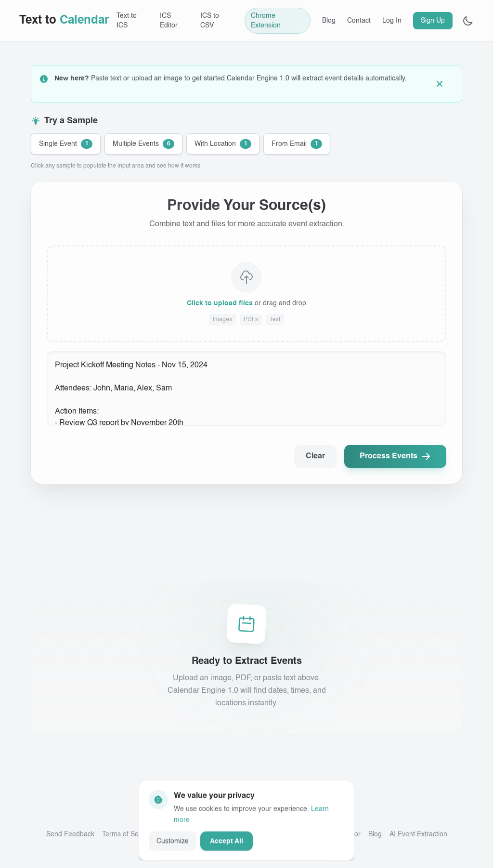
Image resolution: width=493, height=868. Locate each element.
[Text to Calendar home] (64, 21)
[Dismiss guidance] (443, 84)
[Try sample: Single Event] (66, 144)
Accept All (227, 841)
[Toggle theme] (468, 21)
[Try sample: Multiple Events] (143, 144)
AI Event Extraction (418, 834)
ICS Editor (169, 21)
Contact (359, 21)
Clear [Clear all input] (315, 456)
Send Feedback (70, 834)
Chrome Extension (266, 21)
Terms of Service (128, 834)
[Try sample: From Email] (297, 144)
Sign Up (433, 21)
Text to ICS (127, 21)
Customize (173, 841)
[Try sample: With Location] (223, 144)
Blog (329, 21)
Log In (392, 21)
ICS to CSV (210, 21)
